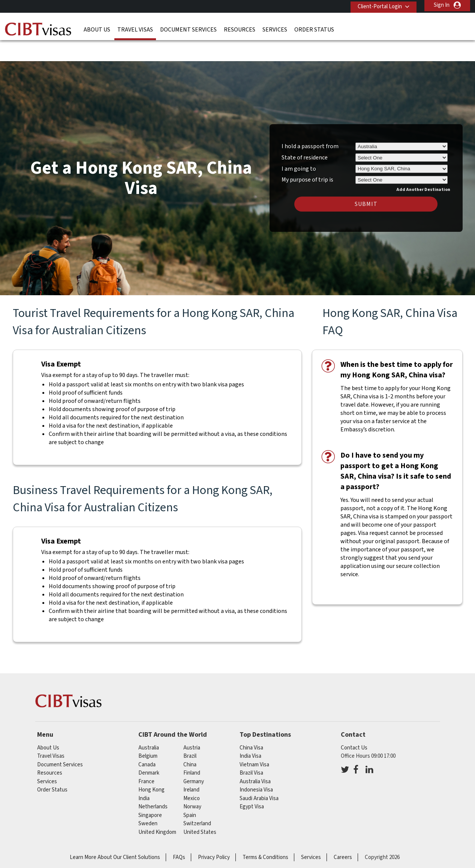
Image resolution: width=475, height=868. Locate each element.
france (146, 758)
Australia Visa (255, 758)
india (144, 775)
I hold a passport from (310, 123)
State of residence (305, 134)
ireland (191, 767)
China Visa (251, 725)
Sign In (442, 5)
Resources (240, 28)
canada (147, 741)
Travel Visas (135, 28)
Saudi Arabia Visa (259, 775)
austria (192, 725)
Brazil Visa (251, 750)
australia (149, 725)
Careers (343, 834)
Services (275, 28)
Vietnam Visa (254, 741)
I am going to (299, 146)
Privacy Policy (214, 834)
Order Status (314, 28)
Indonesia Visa (256, 767)
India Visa (250, 733)
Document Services (188, 28)
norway (192, 783)
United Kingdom (157, 809)
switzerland (197, 800)
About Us (97, 28)
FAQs (179, 834)
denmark (149, 750)
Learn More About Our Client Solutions (115, 834)
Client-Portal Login (378, 5)
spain (190, 792)
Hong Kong (151, 767)
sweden (148, 800)
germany (194, 758)
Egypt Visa (252, 783)
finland (192, 750)
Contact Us (354, 725)
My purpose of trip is (307, 155)
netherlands (153, 783)
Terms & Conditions (265, 834)
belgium (148, 733)
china (190, 741)
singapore (150, 792)
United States (200, 809)
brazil (190, 733)
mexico (192, 775)
